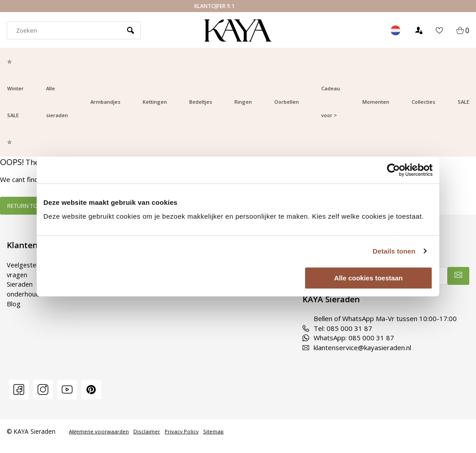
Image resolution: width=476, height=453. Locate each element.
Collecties (423, 102)
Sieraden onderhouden (27, 289)
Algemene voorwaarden (99, 432)
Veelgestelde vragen (27, 269)
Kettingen (155, 102)
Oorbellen (287, 102)
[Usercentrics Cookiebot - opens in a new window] (393, 170)
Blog (14, 303)
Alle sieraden (57, 102)
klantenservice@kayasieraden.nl (357, 347)
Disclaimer (147, 432)
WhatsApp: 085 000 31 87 (348, 338)
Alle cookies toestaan (368, 278)
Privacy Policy (182, 432)
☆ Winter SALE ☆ (15, 102)
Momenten (376, 102)
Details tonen (394, 251)
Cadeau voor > (331, 102)
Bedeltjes (201, 102)
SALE (463, 102)
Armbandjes (105, 102)
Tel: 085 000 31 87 (337, 328)
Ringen (243, 102)
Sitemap (213, 432)
